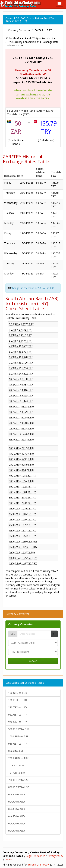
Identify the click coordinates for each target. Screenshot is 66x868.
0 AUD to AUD (17, 794)
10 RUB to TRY (17, 773)
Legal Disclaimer (35, 856)
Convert (33, 661)
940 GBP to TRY (18, 722)
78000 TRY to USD (19, 780)
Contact (9, 859)
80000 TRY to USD (19, 787)
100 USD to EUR (18, 693)
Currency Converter (21, 624)
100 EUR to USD (18, 700)
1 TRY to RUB (16, 765)
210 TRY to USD (18, 707)
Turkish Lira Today (38, 865)
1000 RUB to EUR (18, 736)
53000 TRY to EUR (19, 729)
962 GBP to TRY (18, 715)
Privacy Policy (55, 856)
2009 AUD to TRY (18, 758)
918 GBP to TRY (18, 744)
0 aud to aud (15, 751)
